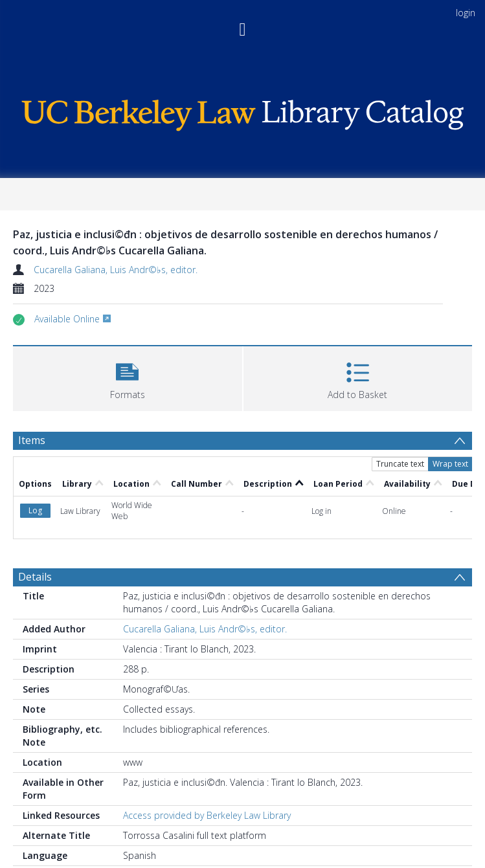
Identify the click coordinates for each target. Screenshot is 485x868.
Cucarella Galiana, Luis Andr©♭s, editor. (116, 270)
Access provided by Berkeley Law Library (207, 815)
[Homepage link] (242, 112)
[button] (128, 377)
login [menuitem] (466, 13)
